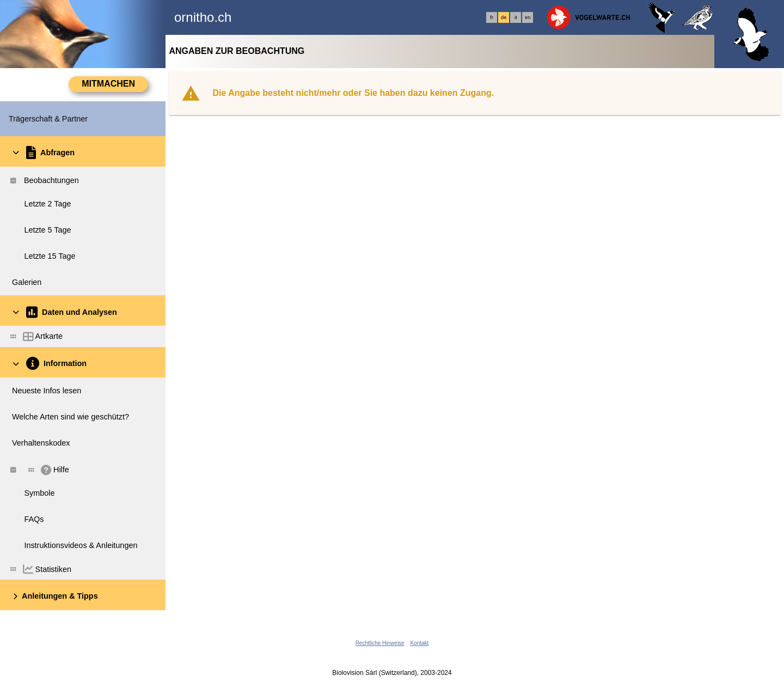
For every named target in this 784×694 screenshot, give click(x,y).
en (528, 17)
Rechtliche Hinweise (380, 643)
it (516, 17)
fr (492, 17)
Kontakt (419, 643)
